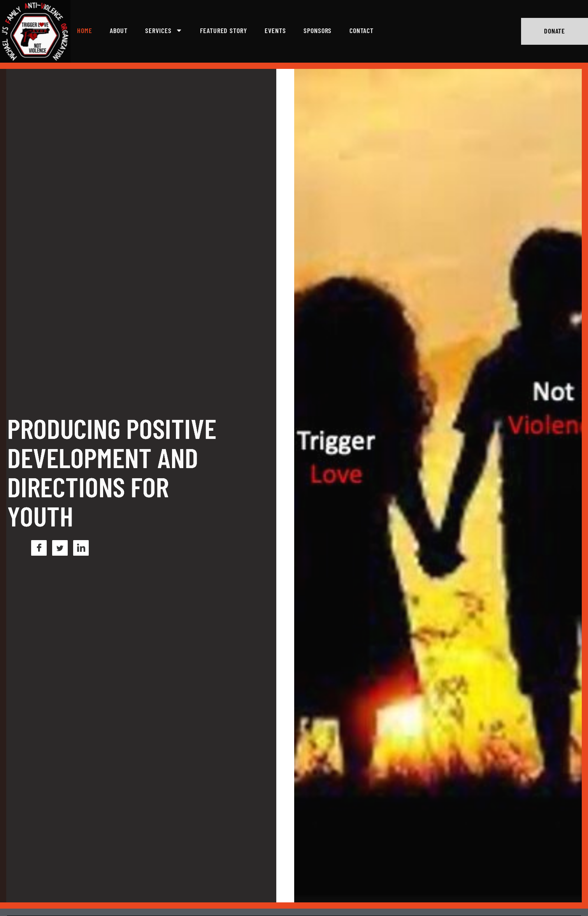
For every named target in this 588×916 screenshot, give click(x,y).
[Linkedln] (53, 549)
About (119, 30)
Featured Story (224, 30)
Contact (362, 30)
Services (164, 30)
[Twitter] (32, 549)
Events (275, 30)
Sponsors (318, 30)
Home (85, 30)
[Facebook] (11, 549)
